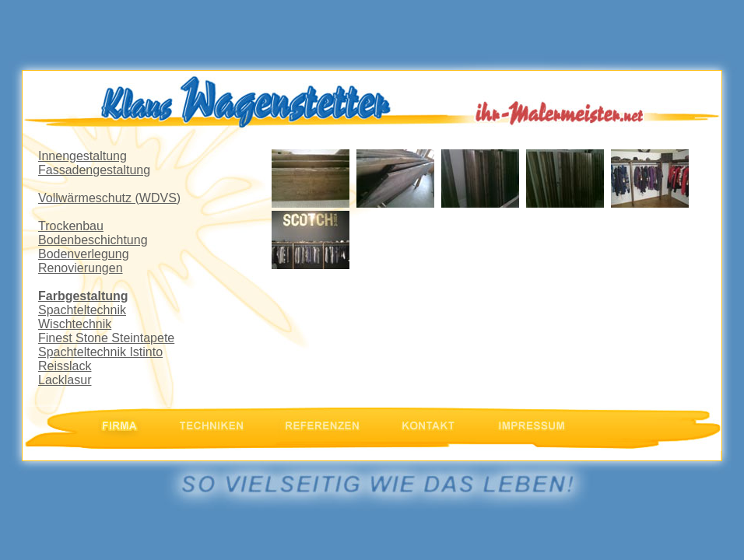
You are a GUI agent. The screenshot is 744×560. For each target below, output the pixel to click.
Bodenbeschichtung (93, 240)
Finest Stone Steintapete (106, 338)
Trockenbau (71, 226)
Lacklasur (65, 380)
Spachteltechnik (82, 310)
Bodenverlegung (84, 254)
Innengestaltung (82, 156)
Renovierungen (81, 268)
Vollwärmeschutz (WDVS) (109, 198)
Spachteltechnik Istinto (100, 352)
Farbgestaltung (83, 296)
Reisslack (65, 366)
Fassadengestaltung (94, 170)
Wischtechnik (75, 324)
